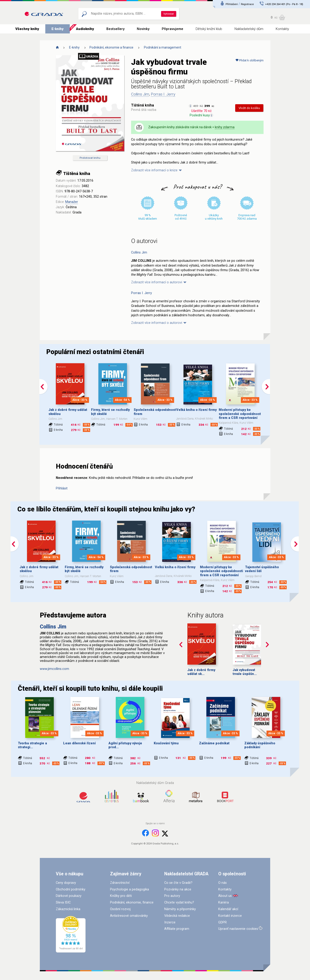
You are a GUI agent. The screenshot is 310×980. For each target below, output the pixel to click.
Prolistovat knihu (90, 158)
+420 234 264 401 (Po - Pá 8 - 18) (284, 4)
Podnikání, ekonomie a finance (111, 47)
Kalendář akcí (228, 909)
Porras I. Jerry (163, 94)
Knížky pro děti (121, 896)
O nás (222, 883)
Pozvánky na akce (178, 889)
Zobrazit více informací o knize (154, 170)
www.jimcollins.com (54, 669)
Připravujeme (173, 29)
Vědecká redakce (177, 916)
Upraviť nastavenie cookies (238, 929)
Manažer (72, 202)
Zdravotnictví (120, 883)
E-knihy (58, 29)
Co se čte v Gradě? (178, 883)
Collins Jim (140, 94)
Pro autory (172, 896)
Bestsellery (115, 29)
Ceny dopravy (66, 883)
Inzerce (170, 922)
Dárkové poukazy (69, 896)
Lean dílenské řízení (79, 743)
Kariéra (224, 902)
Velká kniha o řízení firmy (196, 410)
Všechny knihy (27, 29)
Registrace (247, 4)
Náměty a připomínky (180, 909)
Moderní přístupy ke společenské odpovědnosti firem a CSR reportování (240, 414)
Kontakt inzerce (230, 916)
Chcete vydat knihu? (179, 902)
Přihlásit (62, 488)
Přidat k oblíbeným (249, 60)
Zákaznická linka (68, 909)
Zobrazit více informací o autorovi (157, 282)
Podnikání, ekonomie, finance (132, 902)
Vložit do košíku (249, 108)
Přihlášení (232, 4)
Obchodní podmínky (71, 889)
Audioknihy (85, 29)
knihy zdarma (225, 127)
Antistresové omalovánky (129, 916)
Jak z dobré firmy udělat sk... (201, 672)
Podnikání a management (163, 47)
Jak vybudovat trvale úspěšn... (245, 672)
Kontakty (282, 29)
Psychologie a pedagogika (129, 889)
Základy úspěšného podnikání (260, 745)
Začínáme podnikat (214, 743)
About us (225, 896)
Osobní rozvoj (120, 909)
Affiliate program (177, 929)
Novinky (143, 29)
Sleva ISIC (63, 902)
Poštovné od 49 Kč (181, 217)
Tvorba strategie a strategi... (32, 745)
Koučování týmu (166, 743)
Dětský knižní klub (209, 29)
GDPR (222, 922)
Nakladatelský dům (249, 29)
